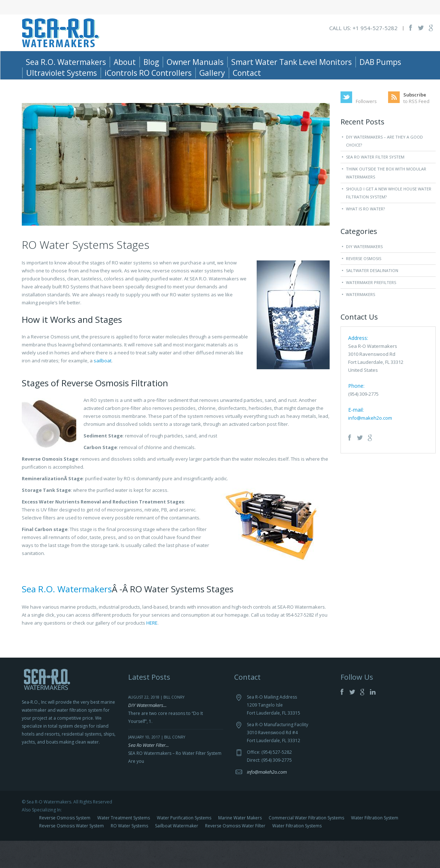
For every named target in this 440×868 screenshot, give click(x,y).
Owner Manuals (195, 62)
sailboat (103, 388)
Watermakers (360, 322)
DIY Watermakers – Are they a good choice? (384, 168)
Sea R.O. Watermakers (66, 62)
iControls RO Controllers (148, 73)
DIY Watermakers (364, 274)
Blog (151, 62)
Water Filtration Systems (297, 853)
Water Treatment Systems (124, 845)
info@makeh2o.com (370, 445)
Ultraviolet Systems (62, 73)
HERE (152, 650)
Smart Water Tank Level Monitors (292, 62)
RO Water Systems (129, 853)
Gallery (212, 73)
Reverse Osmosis (364, 286)
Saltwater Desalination (372, 298)
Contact (247, 73)
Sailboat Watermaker (177, 853)
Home (373, 91)
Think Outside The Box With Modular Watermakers (386, 200)
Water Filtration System (375, 845)
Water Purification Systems (184, 845)
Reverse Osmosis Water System (72, 853)
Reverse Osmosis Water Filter (235, 853)
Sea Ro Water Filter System (375, 184)
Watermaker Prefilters (371, 310)
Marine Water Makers (240, 845)
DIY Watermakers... (147, 732)
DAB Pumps (380, 62)
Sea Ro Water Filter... (148, 772)
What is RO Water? (365, 236)
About (125, 62)
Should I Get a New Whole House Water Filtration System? (389, 220)
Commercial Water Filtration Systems (306, 845)
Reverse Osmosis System (65, 845)
